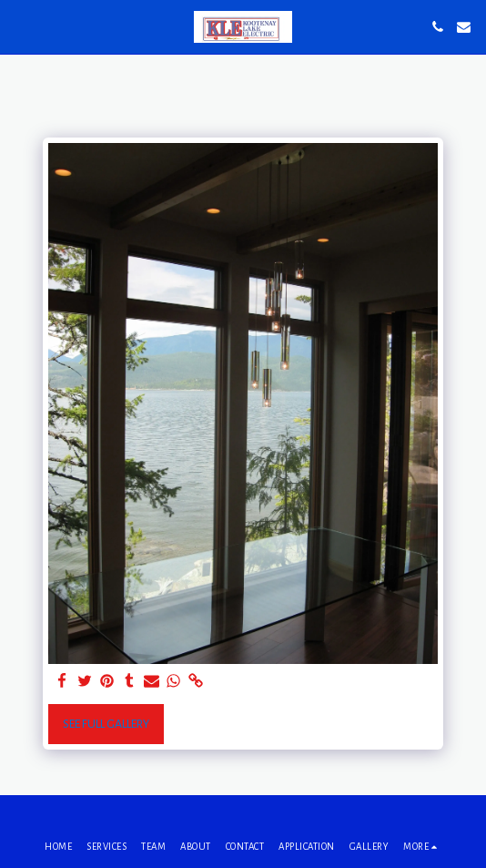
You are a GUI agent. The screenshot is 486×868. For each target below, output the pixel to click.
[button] (20, 26)
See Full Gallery (106, 724)
